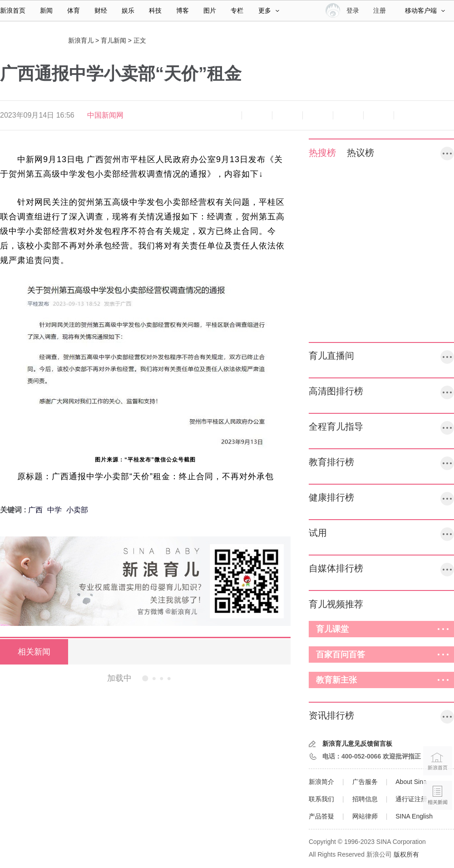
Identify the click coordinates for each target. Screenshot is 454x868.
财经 (101, 10)
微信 (348, 115)
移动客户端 (425, 10)
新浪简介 (321, 782)
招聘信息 (365, 799)
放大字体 (257, 115)
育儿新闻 (113, 40)
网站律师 (365, 816)
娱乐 (128, 10)
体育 (74, 10)
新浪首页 (13, 10)
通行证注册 (411, 799)
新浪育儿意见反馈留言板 (357, 744)
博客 (183, 10)
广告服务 (365, 782)
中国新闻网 (105, 115)
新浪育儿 (81, 40)
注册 (380, 10)
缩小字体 (227, 115)
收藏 (287, 115)
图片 (210, 10)
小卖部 (77, 510)
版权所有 (406, 854)
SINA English (414, 816)
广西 (35, 510)
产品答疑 (321, 816)
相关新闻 (34, 652)
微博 (318, 115)
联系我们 (321, 799)
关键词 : (14, 510)
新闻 (46, 10)
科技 (155, 10)
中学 (54, 510)
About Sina (411, 782)
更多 (269, 10)
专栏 (237, 10)
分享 (379, 115)
